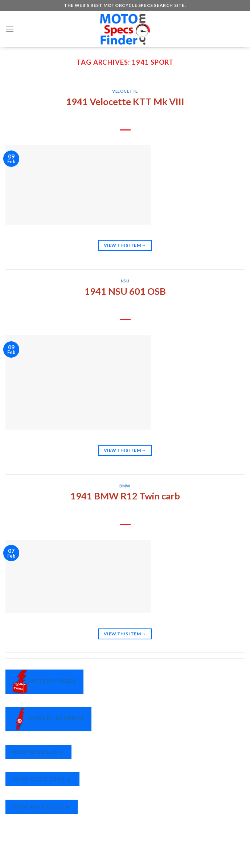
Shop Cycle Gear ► (42, 779)
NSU (125, 281)
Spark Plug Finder (49, 719)
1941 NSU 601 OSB (125, 291)
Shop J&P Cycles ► (42, 807)
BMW (125, 486)
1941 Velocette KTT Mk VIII (125, 101)
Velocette (125, 91)
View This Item (125, 245)
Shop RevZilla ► (38, 752)
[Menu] (10, 29)
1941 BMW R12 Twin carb (125, 496)
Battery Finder (45, 682)
